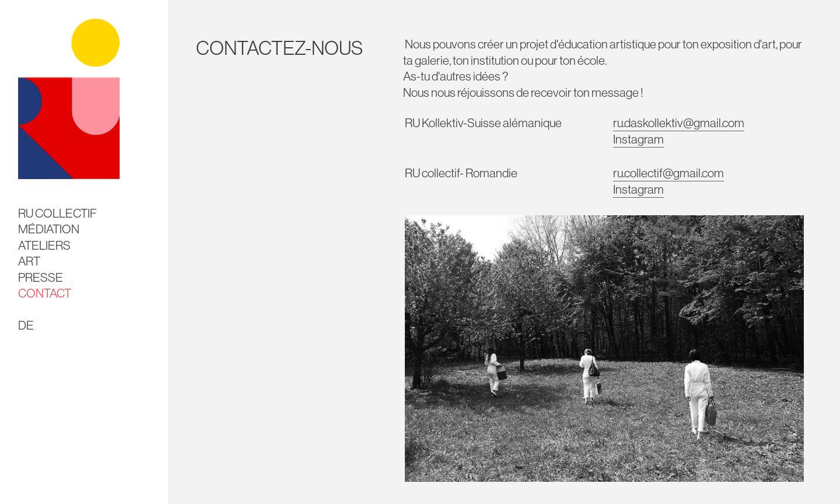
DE (26, 325)
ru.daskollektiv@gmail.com (679, 123)
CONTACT (45, 293)
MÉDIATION (49, 229)
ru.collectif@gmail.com (668, 173)
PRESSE (41, 277)
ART (29, 261)
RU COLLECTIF (57, 213)
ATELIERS (44, 245)
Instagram (638, 139)
